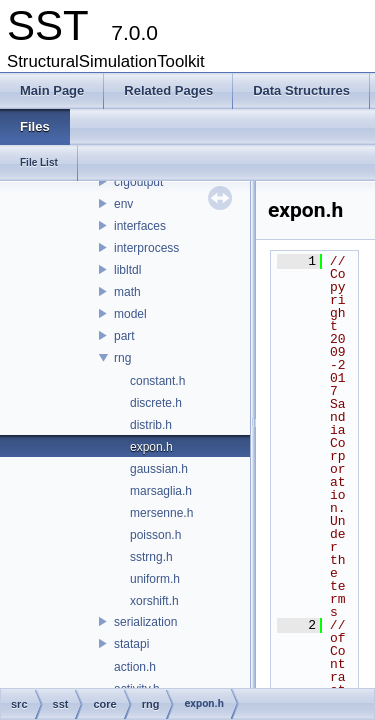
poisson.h (155, 535)
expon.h (151, 447)
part (124, 336)
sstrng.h (151, 557)
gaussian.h (159, 469)
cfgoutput (138, 182)
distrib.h (151, 425)
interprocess (146, 248)
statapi (131, 644)
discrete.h (156, 403)
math (127, 292)
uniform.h (155, 579)
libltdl (127, 270)
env (123, 204)
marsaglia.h (161, 491)
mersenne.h (161, 513)
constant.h (157, 381)
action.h (135, 667)
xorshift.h (154, 601)
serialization (145, 622)
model (130, 314)
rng (122, 358)
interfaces (140, 226)
